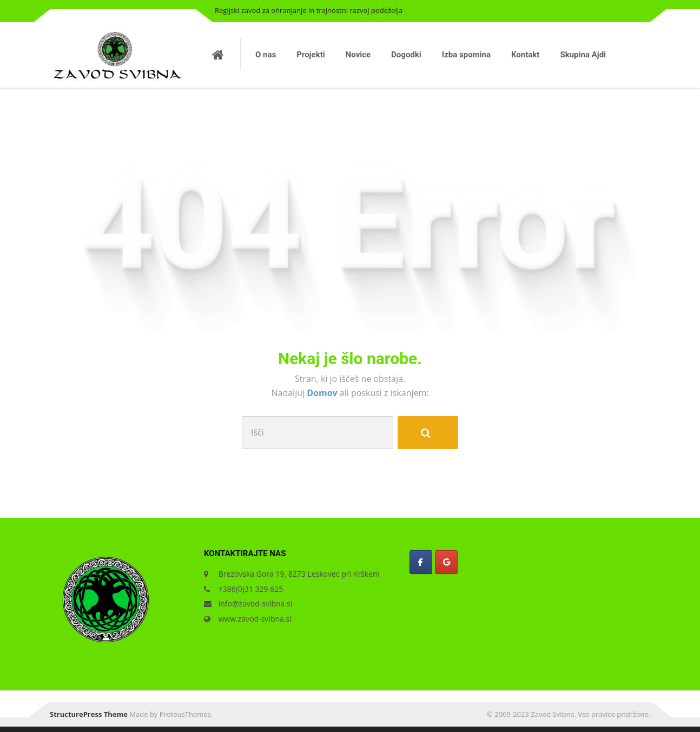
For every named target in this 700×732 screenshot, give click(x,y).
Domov (323, 393)
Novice (358, 55)
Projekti (311, 55)
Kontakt (525, 55)
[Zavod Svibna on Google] (446, 562)
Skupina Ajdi (583, 55)
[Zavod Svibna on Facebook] (421, 562)
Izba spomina (466, 55)
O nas (266, 55)
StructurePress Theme (89, 714)
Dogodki (406, 55)
